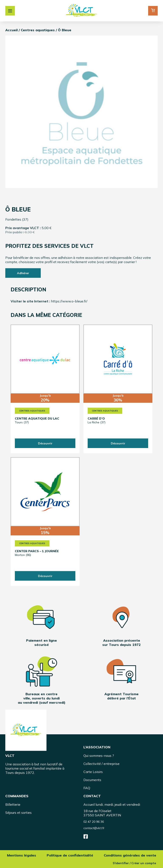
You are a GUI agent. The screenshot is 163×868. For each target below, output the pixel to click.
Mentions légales (22, 855)
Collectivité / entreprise (101, 764)
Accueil (11, 30)
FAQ (87, 788)
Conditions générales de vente (130, 855)
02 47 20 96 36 (94, 822)
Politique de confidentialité (70, 855)
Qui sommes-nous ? (99, 756)
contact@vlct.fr (94, 828)
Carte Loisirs (93, 772)
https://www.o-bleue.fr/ (69, 301)
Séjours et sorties (18, 813)
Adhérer (23, 273)
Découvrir (45, 443)
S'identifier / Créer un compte (134, 863)
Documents (92, 780)
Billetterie (13, 804)
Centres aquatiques (38, 30)
